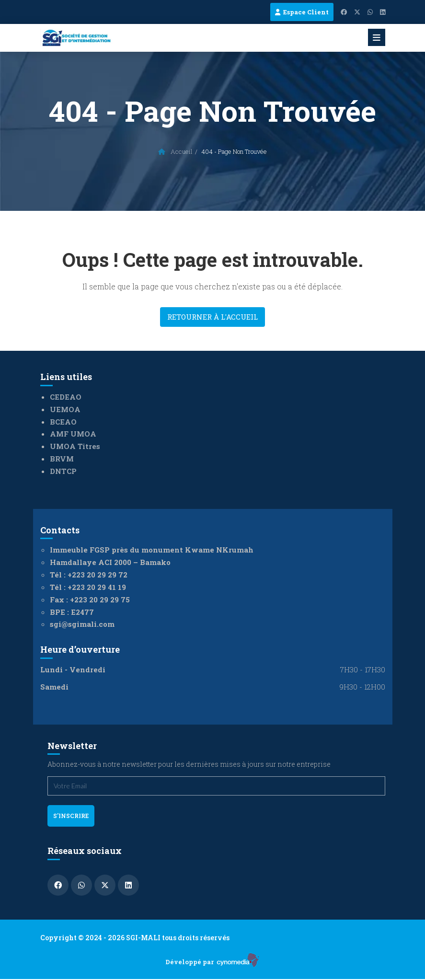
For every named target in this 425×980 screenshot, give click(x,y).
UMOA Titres (75, 446)
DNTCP (63, 471)
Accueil (175, 151)
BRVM (62, 459)
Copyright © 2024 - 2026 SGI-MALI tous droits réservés (135, 938)
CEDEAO (66, 397)
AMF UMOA (73, 434)
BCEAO (63, 422)
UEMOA (65, 409)
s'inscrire (71, 816)
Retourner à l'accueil (212, 317)
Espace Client (302, 12)
